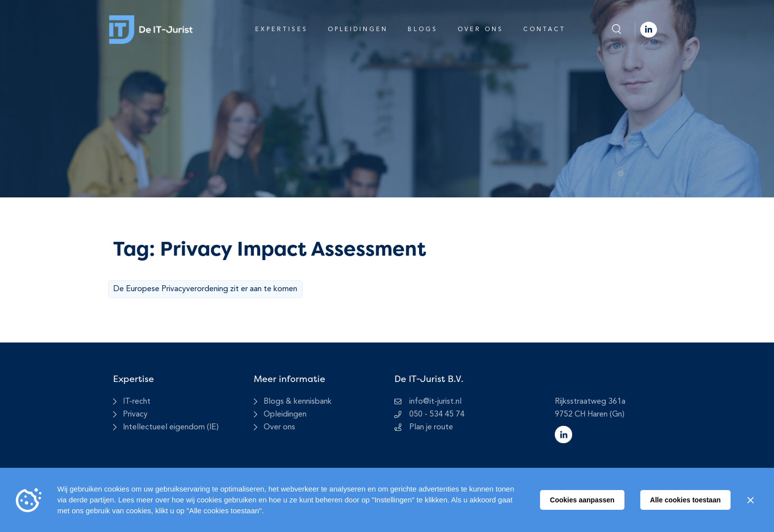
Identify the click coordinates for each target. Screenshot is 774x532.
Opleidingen (358, 30)
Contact (544, 30)
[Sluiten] (750, 500)
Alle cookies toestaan (685, 500)
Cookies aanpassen (582, 500)
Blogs (423, 30)
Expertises (282, 30)
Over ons (481, 30)
